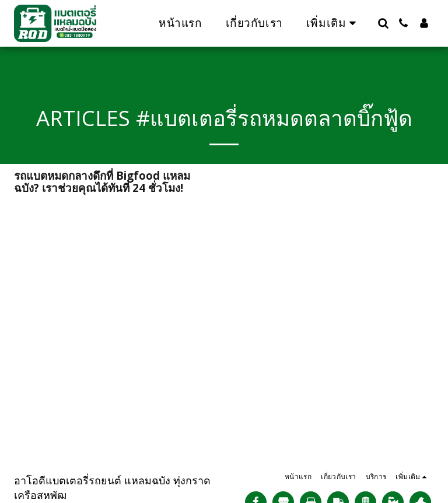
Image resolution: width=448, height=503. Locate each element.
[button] (383, 23)
